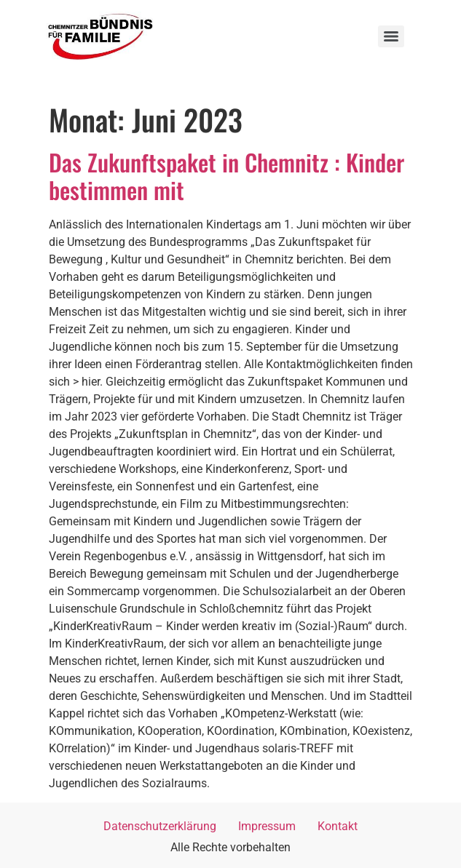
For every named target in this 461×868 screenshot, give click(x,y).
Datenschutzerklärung (160, 826)
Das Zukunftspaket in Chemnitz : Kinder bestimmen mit (226, 176)
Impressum (267, 826)
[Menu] (391, 36)
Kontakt (338, 826)
